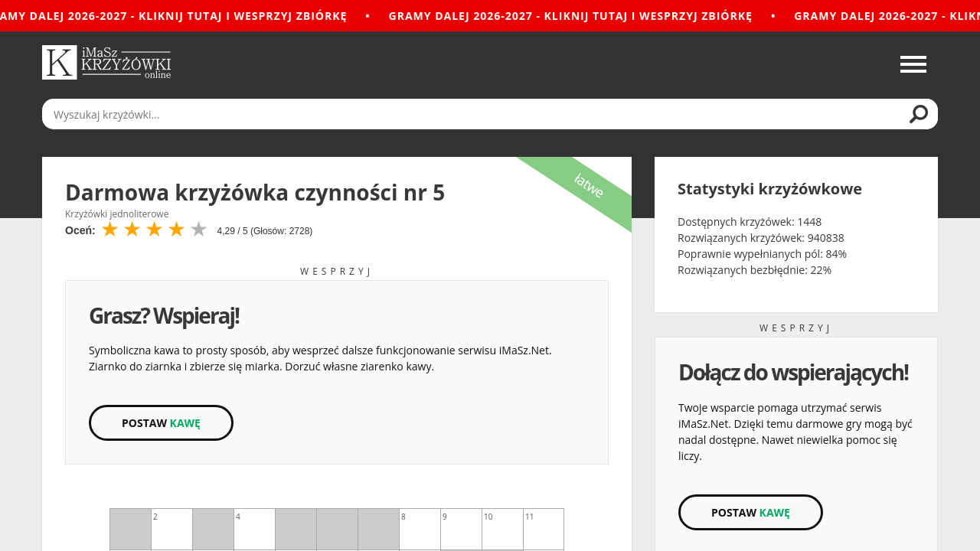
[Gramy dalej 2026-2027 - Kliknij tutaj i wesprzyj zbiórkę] (490, 16)
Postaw (161, 423)
